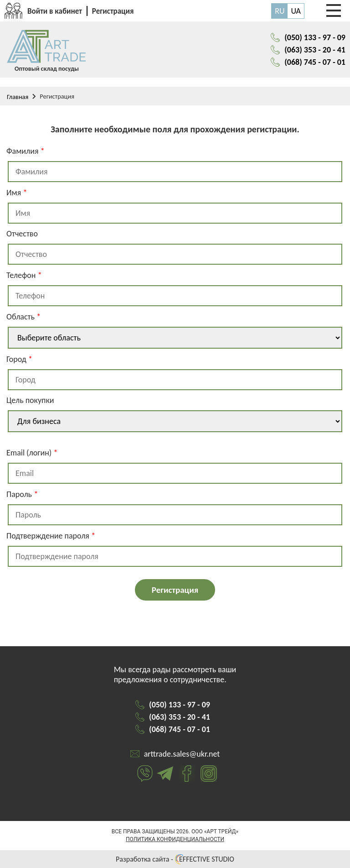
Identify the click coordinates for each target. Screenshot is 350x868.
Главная (18, 97)
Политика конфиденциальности (175, 839)
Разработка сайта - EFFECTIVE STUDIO (175, 859)
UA (296, 11)
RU (280, 11)
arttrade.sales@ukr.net (182, 754)
